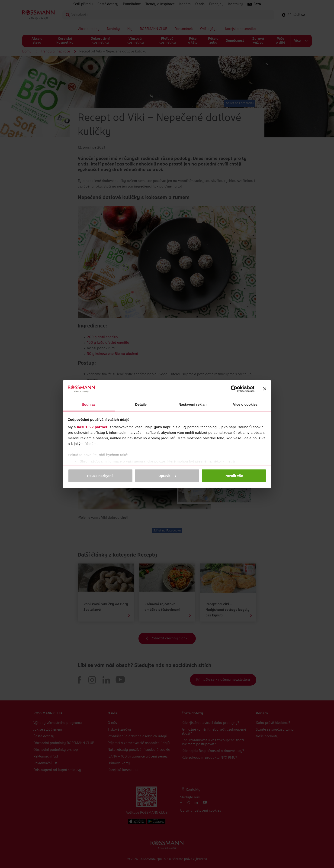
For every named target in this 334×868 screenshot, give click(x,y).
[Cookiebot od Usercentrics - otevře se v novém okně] (234, 389)
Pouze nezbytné (100, 476)
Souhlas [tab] (89, 404)
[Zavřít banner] (265, 389)
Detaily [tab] (141, 404)
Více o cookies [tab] (245, 404)
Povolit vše (234, 476)
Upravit (167, 476)
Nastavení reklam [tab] (193, 404)
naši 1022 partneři (93, 427)
